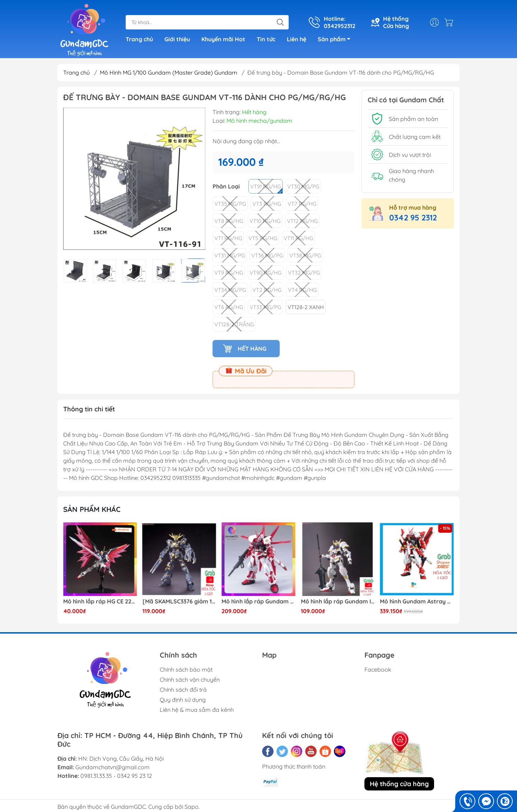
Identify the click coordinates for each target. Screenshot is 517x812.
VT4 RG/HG (302, 290)
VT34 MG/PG (230, 290)
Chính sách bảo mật (186, 669)
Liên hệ (297, 39)
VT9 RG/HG (229, 273)
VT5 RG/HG (263, 238)
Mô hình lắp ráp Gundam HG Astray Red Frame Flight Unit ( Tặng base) (258, 601)
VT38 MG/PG (305, 255)
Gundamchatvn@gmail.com (113, 767)
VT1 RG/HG (228, 238)
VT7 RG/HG (302, 204)
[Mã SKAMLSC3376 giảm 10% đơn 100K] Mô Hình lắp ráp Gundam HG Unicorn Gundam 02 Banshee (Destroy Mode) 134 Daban (180, 601)
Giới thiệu (177, 39)
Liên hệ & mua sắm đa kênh (197, 710)
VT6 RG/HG (229, 307)
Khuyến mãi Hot (223, 39)
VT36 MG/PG (267, 255)
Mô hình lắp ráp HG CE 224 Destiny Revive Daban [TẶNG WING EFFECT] (100, 601)
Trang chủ (139, 39)
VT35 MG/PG (230, 204)
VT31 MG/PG (230, 255)
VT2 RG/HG (267, 290)
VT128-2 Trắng (234, 324)
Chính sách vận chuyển (190, 680)
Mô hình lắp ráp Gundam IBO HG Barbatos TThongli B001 (338, 601)
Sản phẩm (336, 40)
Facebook (378, 669)
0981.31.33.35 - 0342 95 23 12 (116, 776)
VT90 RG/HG (266, 273)
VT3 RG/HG (267, 204)
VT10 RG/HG (265, 221)
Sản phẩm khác (92, 509)
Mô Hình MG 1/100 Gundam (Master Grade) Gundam (169, 73)
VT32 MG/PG (304, 273)
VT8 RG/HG (229, 221)
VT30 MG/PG (303, 186)
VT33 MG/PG (265, 307)
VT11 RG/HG (298, 238)
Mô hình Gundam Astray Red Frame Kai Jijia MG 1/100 (417, 601)
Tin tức (266, 39)
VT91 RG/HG (266, 186)
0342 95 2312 (413, 218)
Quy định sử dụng (183, 700)
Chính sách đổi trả (183, 690)
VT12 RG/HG (302, 221)
